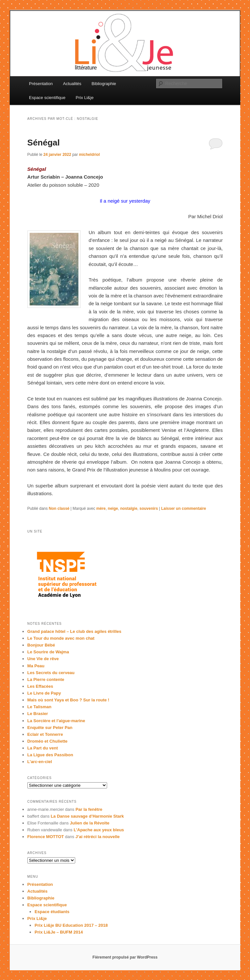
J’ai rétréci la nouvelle (98, 837)
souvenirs (149, 509)
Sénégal (44, 143)
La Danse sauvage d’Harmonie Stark (87, 816)
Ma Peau (36, 666)
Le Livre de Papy (44, 693)
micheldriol (90, 155)
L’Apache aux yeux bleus (99, 830)
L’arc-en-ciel (40, 762)
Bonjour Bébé (41, 645)
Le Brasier (38, 714)
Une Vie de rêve (43, 659)
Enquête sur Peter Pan (50, 728)
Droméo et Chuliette (48, 741)
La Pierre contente (46, 679)
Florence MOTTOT (46, 837)
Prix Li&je (85, 98)
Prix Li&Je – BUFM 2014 (59, 932)
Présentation (41, 84)
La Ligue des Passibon (50, 755)
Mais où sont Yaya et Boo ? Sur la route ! (68, 700)
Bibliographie (104, 84)
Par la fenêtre (89, 809)
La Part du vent (43, 748)
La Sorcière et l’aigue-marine (56, 721)
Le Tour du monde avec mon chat (61, 638)
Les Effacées (40, 686)
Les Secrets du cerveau (51, 673)
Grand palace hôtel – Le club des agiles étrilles (74, 631)
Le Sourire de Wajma (48, 652)
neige (113, 509)
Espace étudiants (52, 912)
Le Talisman (39, 707)
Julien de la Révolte (90, 823)
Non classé (59, 509)
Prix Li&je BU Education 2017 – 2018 (71, 925)
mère (101, 509)
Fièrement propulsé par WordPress (125, 957)
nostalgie (129, 509)
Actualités (72, 84)
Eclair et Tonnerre (45, 734)
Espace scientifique (47, 98)
